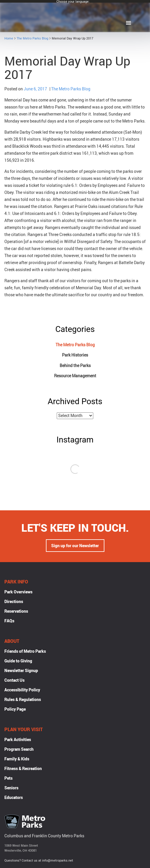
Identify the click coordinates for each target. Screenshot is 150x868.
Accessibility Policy (22, 690)
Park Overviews (18, 592)
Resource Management (75, 376)
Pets (8, 779)
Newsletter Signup (21, 671)
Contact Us (14, 681)
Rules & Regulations (23, 700)
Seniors (11, 788)
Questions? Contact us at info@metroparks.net (39, 861)
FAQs (9, 621)
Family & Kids (17, 759)
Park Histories (75, 355)
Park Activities (18, 740)
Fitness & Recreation (23, 769)
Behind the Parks (75, 365)
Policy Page (15, 710)
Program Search (19, 750)
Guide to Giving (18, 661)
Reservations (16, 612)
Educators (14, 798)
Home (9, 38)
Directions (14, 602)
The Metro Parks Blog (32, 38)
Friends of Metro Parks (25, 652)
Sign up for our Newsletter (75, 546)
